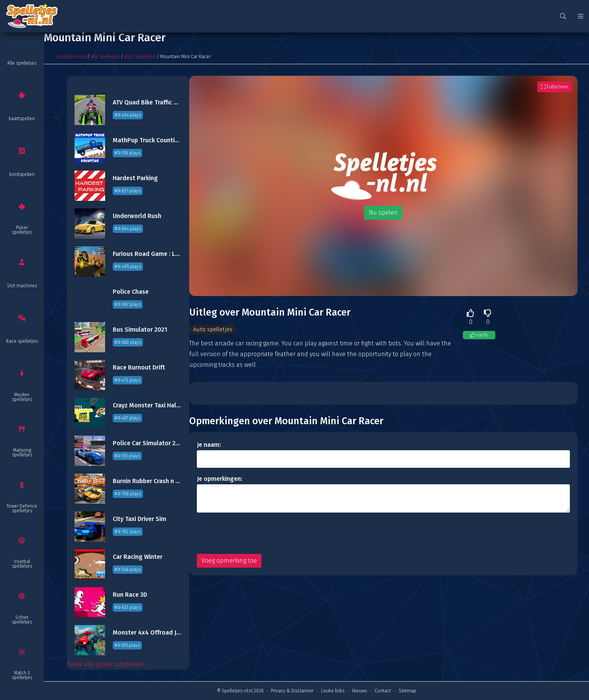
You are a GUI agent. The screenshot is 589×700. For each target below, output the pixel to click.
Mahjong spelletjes (22, 453)
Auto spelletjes (140, 57)
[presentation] (255, 534)
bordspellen (22, 174)
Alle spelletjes (22, 63)
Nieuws (359, 691)
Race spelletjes (22, 341)
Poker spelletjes (22, 230)
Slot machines (22, 286)
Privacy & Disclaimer (292, 691)
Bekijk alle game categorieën (106, 664)
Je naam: (209, 445)
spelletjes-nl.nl (71, 57)
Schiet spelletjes (22, 620)
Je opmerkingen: (220, 479)
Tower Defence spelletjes (22, 508)
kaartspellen (22, 119)
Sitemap (407, 691)
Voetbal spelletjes (22, 564)
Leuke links (333, 691)
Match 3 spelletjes (22, 675)
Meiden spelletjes (22, 397)
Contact (383, 691)
